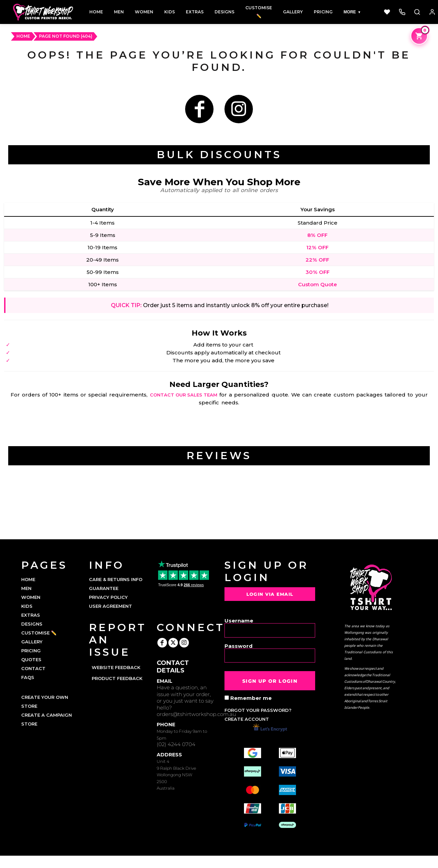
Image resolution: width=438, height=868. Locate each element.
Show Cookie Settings (219, 862)
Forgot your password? (258, 710)
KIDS (27, 606)
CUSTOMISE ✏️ (39, 633)
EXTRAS (31, 615)
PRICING (31, 651)
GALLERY (32, 642)
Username (239, 620)
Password (239, 646)
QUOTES (31, 659)
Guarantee (104, 588)
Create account (247, 719)
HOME (23, 36)
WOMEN (31, 597)
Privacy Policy (108, 597)
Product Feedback (117, 678)
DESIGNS (32, 624)
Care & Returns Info (116, 579)
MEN (26, 588)
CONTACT (33, 668)
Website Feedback (116, 667)
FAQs (28, 677)
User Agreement (111, 606)
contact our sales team (184, 395)
